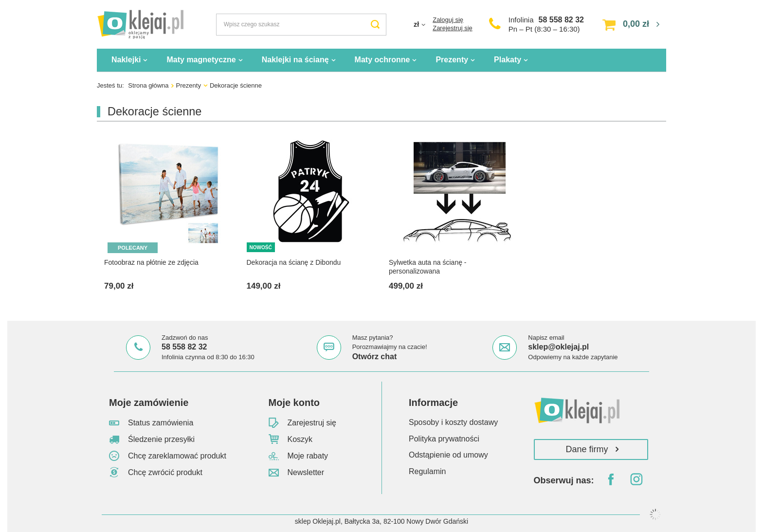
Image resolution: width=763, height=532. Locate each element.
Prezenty (452, 60)
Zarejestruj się (453, 28)
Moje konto (294, 403)
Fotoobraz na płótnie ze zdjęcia (151, 262)
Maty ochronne (382, 60)
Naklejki (126, 60)
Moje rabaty (308, 456)
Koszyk (300, 439)
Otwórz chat (375, 357)
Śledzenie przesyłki (161, 439)
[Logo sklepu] (140, 24)
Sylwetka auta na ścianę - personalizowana (428, 267)
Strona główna (148, 85)
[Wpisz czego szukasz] (301, 25)
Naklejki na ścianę (295, 60)
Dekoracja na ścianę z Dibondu (294, 262)
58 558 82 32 (561, 20)
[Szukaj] (375, 25)
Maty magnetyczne (201, 60)
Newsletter (306, 472)
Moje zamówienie (149, 403)
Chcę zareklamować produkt (177, 456)
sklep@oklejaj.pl (558, 347)
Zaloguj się (448, 20)
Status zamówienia (161, 423)
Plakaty (508, 60)
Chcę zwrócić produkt (165, 472)
